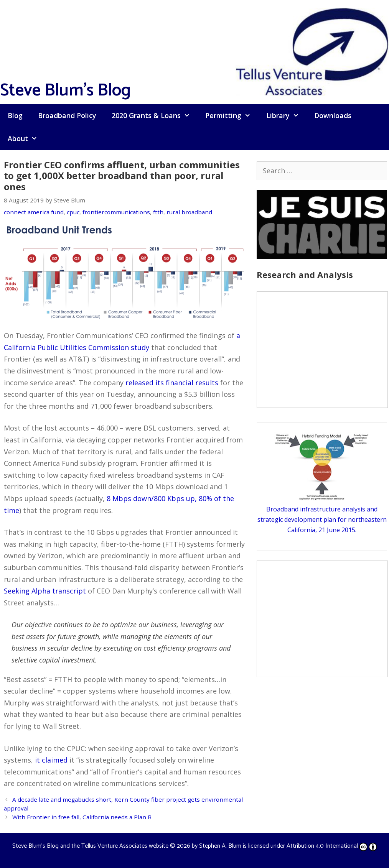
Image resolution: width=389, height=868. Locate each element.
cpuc (73, 212)
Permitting (232, 115)
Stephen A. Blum (220, 846)
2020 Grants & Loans (155, 115)
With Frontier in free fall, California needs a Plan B (82, 817)
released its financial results (172, 383)
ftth (158, 212)
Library (286, 115)
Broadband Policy (67, 115)
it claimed (51, 760)
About (26, 138)
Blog (15, 115)
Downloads (333, 115)
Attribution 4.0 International (332, 846)
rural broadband (189, 212)
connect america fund (34, 212)
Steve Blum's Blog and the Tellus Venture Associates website (90, 846)
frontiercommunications (116, 212)
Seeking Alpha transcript (45, 591)
